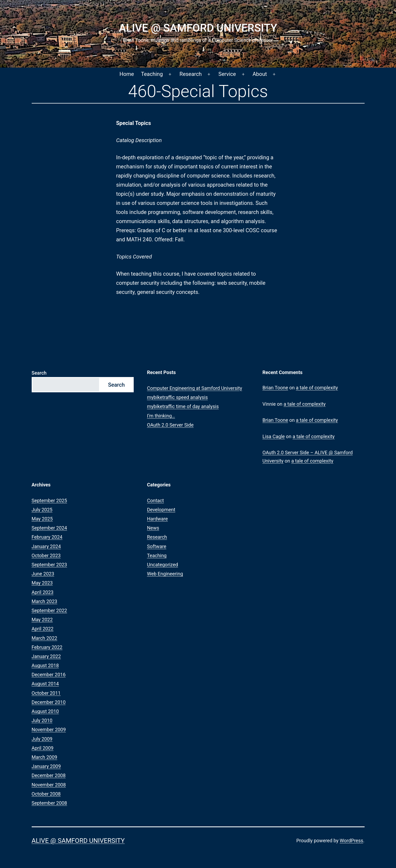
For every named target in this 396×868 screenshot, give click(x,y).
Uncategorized (163, 565)
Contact (156, 501)
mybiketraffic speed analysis (177, 397)
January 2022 (46, 656)
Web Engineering (165, 574)
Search (39, 373)
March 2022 (45, 638)
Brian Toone (275, 388)
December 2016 (49, 675)
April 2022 (43, 629)
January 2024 (46, 546)
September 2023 (49, 565)
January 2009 (46, 766)
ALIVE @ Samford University (198, 28)
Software (157, 546)
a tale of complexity (317, 388)
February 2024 (47, 537)
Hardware (158, 519)
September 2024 (49, 528)
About (260, 74)
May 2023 (42, 583)
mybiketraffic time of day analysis (183, 406)
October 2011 (46, 693)
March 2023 (45, 601)
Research (191, 74)
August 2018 (45, 665)
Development (161, 510)
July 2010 (42, 720)
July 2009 (42, 739)
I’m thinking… (161, 416)
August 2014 (45, 684)
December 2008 (49, 775)
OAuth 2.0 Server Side (170, 425)
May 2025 (42, 519)
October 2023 (46, 555)
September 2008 (49, 803)
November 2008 (49, 785)
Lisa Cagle (274, 436)
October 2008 (46, 794)
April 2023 (43, 592)
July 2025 (42, 510)
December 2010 (49, 702)
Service (227, 74)
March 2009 (45, 757)
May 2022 (42, 620)
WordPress (351, 841)
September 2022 (49, 610)
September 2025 (49, 501)
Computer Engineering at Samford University (195, 388)
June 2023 (43, 574)
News (153, 528)
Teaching (152, 74)
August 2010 (45, 711)
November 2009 (49, 730)
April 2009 (43, 748)
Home (127, 74)
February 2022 (47, 647)
